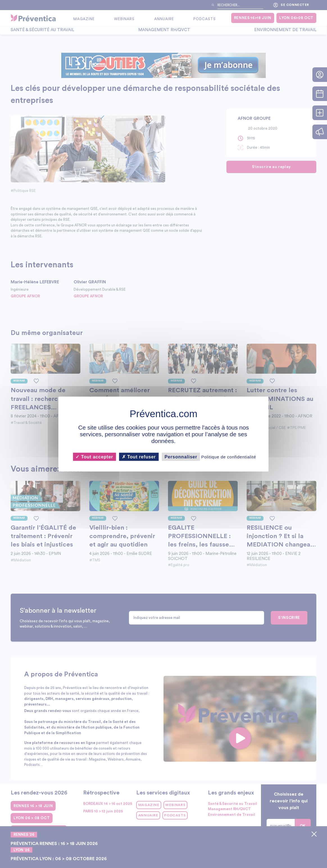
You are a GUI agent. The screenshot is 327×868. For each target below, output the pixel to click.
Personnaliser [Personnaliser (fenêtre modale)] (181, 457)
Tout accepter (94, 457)
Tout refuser (139, 457)
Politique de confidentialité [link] (229, 457)
